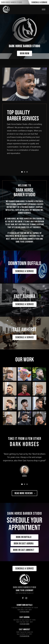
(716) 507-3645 (24, 624)
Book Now (24, 53)
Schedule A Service (39, 2)
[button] (44, 9)
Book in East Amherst (25, 550)
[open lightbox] (10, 374)
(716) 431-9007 (24, 612)
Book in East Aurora (25, 544)
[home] (6, 9)
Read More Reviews (25, 493)
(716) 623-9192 (24, 636)
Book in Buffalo (25, 537)
